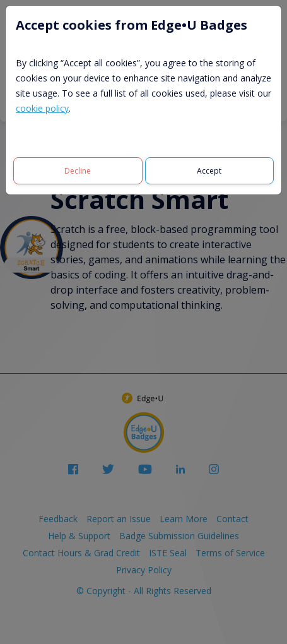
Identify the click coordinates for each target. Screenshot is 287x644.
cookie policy (42, 108)
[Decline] (78, 171)
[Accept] (210, 171)
